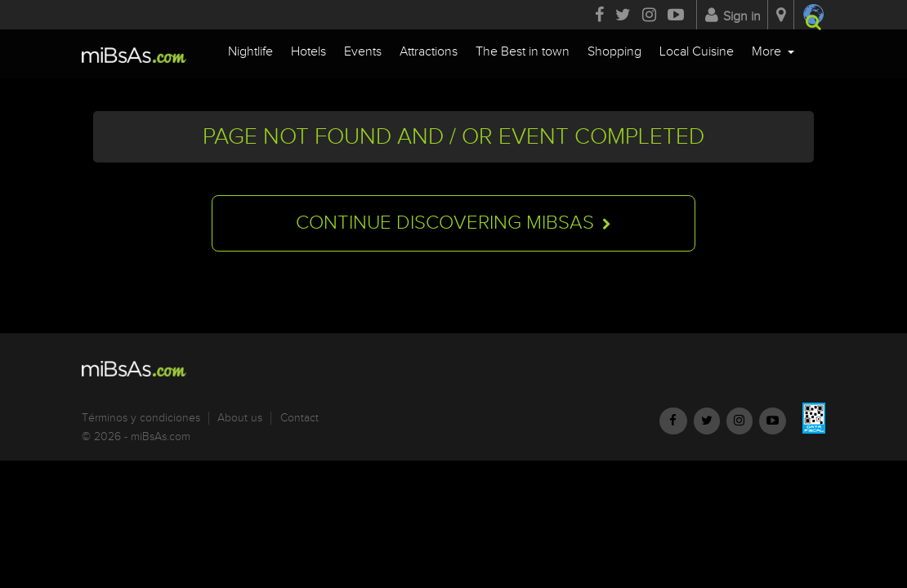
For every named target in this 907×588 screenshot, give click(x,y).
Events (363, 52)
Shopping (614, 52)
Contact (299, 418)
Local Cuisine (697, 52)
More (768, 52)
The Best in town (523, 52)
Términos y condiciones (141, 418)
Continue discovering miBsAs (453, 225)
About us (240, 418)
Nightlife (250, 52)
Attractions (429, 52)
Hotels (308, 52)
